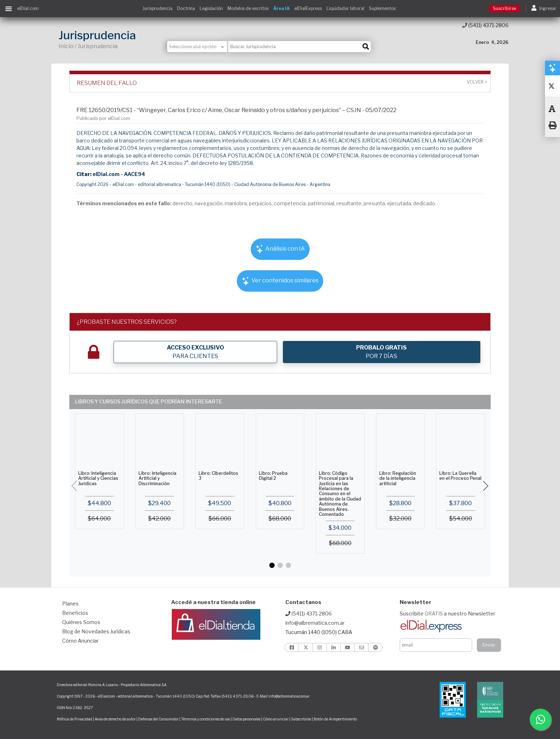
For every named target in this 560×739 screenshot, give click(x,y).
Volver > (477, 82)
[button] (272, 565)
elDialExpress (308, 8)
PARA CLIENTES (195, 352)
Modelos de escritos (248, 8)
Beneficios (75, 613)
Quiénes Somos (81, 622)
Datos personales (246, 719)
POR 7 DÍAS (381, 352)
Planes (70, 604)
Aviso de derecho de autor (115, 719)
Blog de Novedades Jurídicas (96, 631)
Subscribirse (301, 719)
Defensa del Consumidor (158, 719)
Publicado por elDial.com (103, 118)
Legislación (211, 8)
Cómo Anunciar (80, 641)
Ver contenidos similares (280, 281)
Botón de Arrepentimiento (335, 719)
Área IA (281, 8)
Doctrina (186, 8)
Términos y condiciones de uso (206, 719)
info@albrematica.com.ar (315, 623)
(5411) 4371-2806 (485, 25)
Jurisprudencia (157, 8)
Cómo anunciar (276, 719)
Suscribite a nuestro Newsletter (447, 614)
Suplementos (382, 8)
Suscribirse (504, 8)
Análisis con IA (280, 249)
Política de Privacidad (74, 719)
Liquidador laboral (345, 8)
